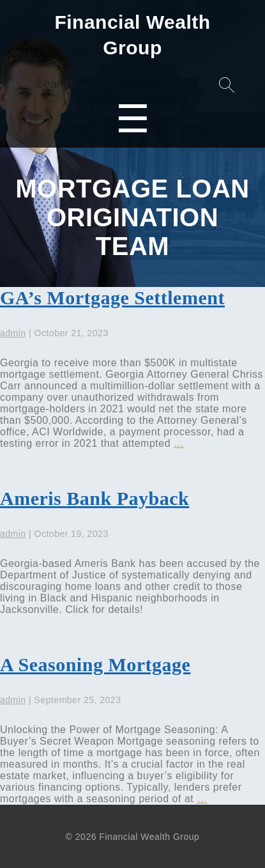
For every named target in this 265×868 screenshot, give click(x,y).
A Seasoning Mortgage (95, 664)
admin (13, 333)
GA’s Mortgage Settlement (112, 298)
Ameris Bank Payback (95, 498)
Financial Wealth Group (132, 35)
